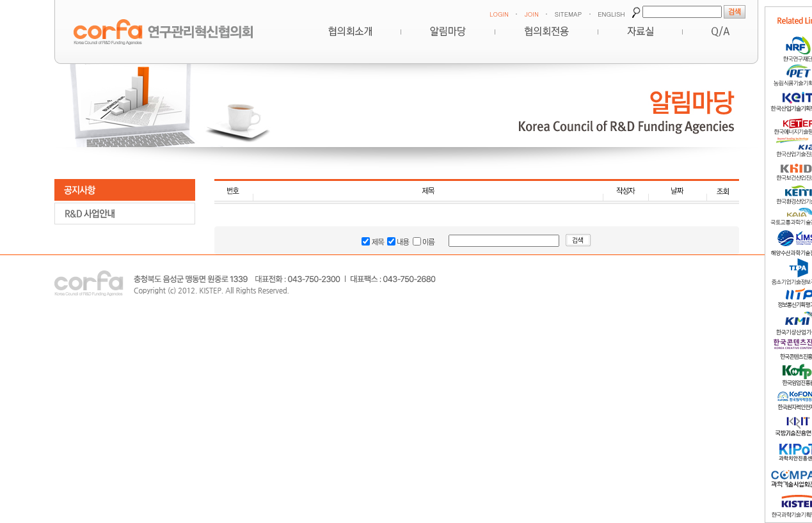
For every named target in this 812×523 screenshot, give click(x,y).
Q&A (720, 31)
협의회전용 (546, 31)
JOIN (532, 14)
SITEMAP (568, 14)
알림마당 (448, 31)
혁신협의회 (350, 31)
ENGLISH (611, 14)
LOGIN (499, 14)
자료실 (640, 31)
